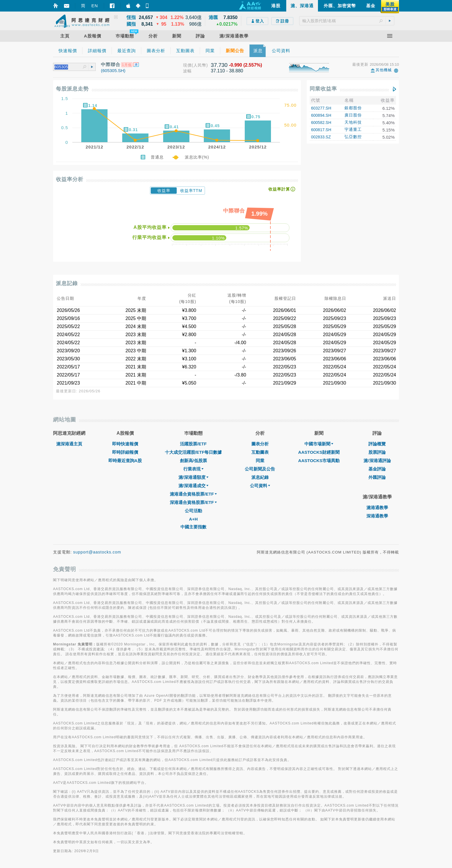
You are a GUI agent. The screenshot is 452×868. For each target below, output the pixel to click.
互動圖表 (260, 452)
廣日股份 (353, 115)
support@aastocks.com (97, 552)
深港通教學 (377, 516)
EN (95, 6)
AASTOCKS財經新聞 (319, 452)
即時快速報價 (125, 444)
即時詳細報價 (125, 452)
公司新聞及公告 (260, 469)
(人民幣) (200, 65)
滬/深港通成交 (193, 486)
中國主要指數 (193, 527)
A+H (193, 519)
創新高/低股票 (193, 461)
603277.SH (321, 108)
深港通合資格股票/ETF (193, 502)
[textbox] (347, 21)
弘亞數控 (353, 137)
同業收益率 (323, 89)
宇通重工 (353, 129)
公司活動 (193, 511)
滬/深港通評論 (377, 461)
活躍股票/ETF (193, 444)
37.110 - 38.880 (227, 71)
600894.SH (321, 115)
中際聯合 (111, 64)
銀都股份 (353, 108)
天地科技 (353, 122)
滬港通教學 (377, 508)
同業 (260, 461)
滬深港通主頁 (69, 444)
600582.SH (321, 123)
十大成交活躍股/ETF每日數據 (193, 452)
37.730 (219, 65)
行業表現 (193, 469)
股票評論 (377, 452)
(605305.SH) (113, 70)
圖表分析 (260, 444)
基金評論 (377, 469)
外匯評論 (377, 477)
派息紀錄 (260, 477)
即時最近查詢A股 (125, 461)
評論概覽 (377, 444)
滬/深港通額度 (193, 477)
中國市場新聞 (319, 444)
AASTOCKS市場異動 (319, 461)
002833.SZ (321, 137)
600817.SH (321, 130)
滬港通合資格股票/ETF (193, 494)
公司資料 (260, 486)
